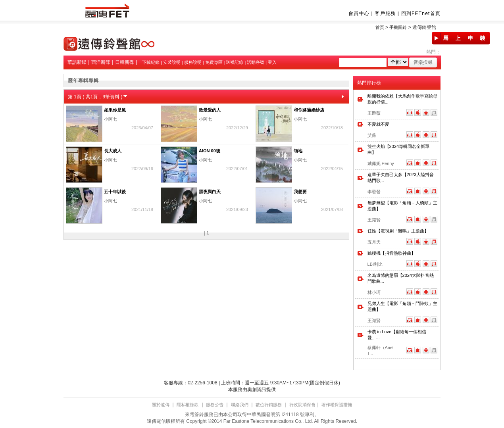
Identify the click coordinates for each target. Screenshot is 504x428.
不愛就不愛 (378, 124)
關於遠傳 (161, 405)
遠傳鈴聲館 (424, 27)
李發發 (374, 192)
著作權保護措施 (337, 405)
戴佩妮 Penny (381, 163)
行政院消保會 (302, 405)
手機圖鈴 (398, 27)
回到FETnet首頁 (421, 13)
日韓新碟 (125, 62)
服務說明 (193, 62)
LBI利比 (375, 264)
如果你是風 (115, 110)
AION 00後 (210, 151)
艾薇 (372, 135)
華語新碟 (77, 62)
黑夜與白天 (210, 192)
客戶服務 (385, 13)
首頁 (380, 27)
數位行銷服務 (269, 405)
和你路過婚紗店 (309, 110)
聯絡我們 (240, 405)
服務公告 (215, 405)
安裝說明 (172, 62)
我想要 (300, 192)
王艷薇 (374, 113)
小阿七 (111, 119)
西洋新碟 (101, 62)
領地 (298, 151)
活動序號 (256, 62)
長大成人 (113, 151)
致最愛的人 (210, 110)
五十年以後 (115, 192)
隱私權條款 (188, 405)
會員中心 (359, 13)
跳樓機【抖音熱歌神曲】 (391, 253)
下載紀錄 (151, 62)
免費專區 (214, 62)
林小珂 (374, 292)
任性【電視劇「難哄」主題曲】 (398, 231)
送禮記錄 (235, 62)
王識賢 (374, 220)
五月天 (374, 242)
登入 (272, 62)
